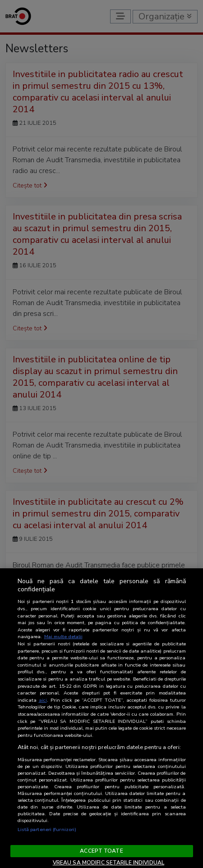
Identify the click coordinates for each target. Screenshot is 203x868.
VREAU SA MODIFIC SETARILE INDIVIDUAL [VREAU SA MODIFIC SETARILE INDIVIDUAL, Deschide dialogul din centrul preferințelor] (108, 863)
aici (43, 700)
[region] (101, 718)
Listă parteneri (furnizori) (47, 829)
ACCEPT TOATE (101, 851)
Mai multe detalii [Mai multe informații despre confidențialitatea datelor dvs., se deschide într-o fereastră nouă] (63, 637)
